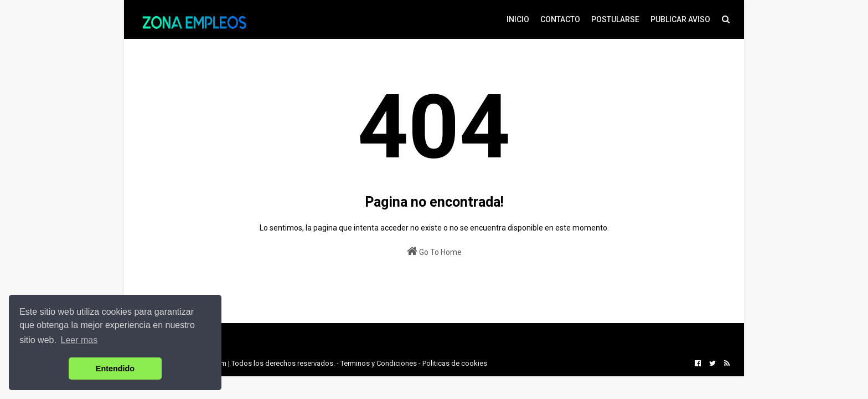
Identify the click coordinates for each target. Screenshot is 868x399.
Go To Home (434, 251)
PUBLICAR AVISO (680, 19)
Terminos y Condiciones (379, 363)
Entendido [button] (115, 369)
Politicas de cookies (455, 363)
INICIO (518, 19)
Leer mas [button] (79, 340)
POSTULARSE (615, 19)
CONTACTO (560, 19)
